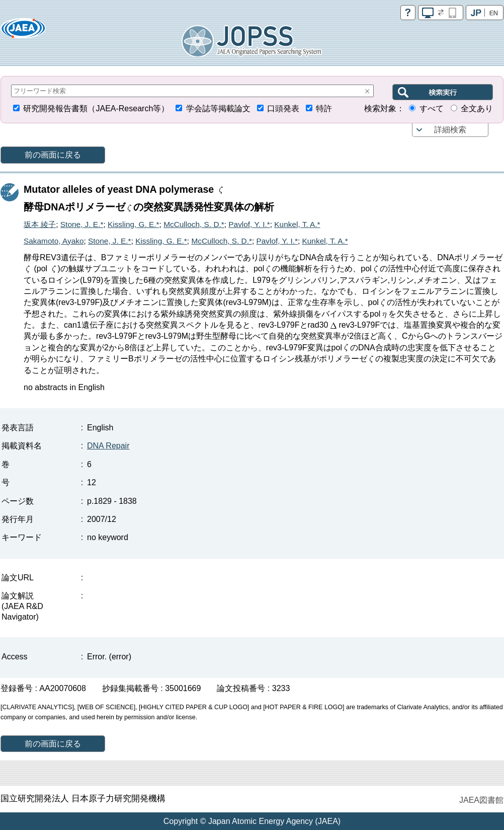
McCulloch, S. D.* (194, 224)
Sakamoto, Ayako (54, 241)
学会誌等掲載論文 (218, 108)
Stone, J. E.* (82, 224)
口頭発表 (283, 108)
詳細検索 (450, 130)
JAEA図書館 (481, 800)
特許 (324, 108)
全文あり (477, 108)
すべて (432, 108)
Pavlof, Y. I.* (249, 224)
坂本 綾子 (40, 224)
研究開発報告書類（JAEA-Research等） (96, 108)
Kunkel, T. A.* (297, 224)
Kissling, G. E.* (134, 224)
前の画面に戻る (53, 155)
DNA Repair (108, 446)
